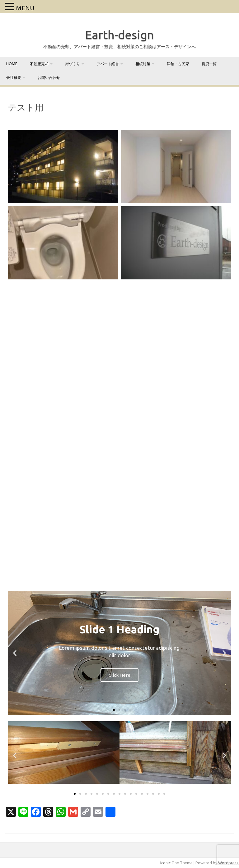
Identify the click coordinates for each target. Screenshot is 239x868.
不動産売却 (39, 64)
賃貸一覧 (209, 64)
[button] (15, 653)
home (12, 64)
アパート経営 (108, 64)
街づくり (73, 64)
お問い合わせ (49, 77)
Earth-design (120, 35)
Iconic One (170, 863)
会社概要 (14, 77)
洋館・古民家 (178, 64)
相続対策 (143, 64)
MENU (25, 8)
